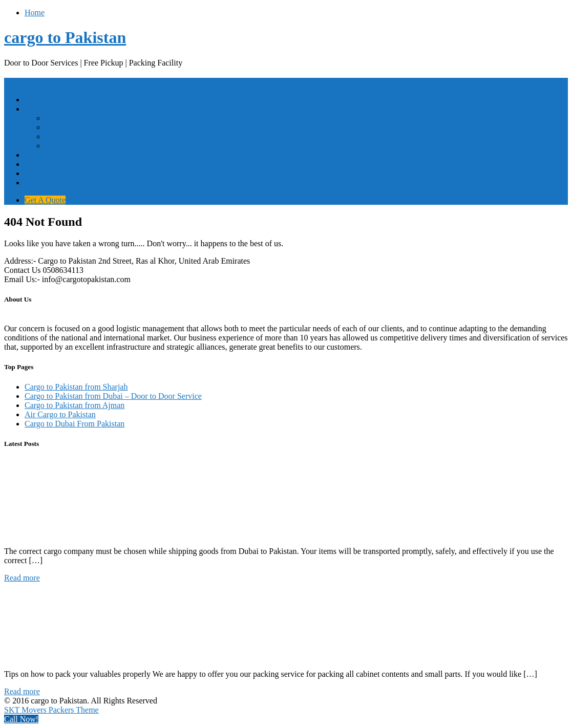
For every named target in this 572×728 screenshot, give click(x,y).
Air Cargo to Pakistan (60, 155)
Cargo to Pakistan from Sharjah (97, 118)
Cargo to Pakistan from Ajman (95, 136)
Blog (33, 183)
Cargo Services (49, 109)
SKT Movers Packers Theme (51, 710)
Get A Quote (45, 200)
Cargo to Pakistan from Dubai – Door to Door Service (134, 127)
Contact (37, 164)
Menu (14, 82)
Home (35, 13)
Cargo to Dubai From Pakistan (95, 146)
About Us (40, 173)
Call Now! (21, 719)
